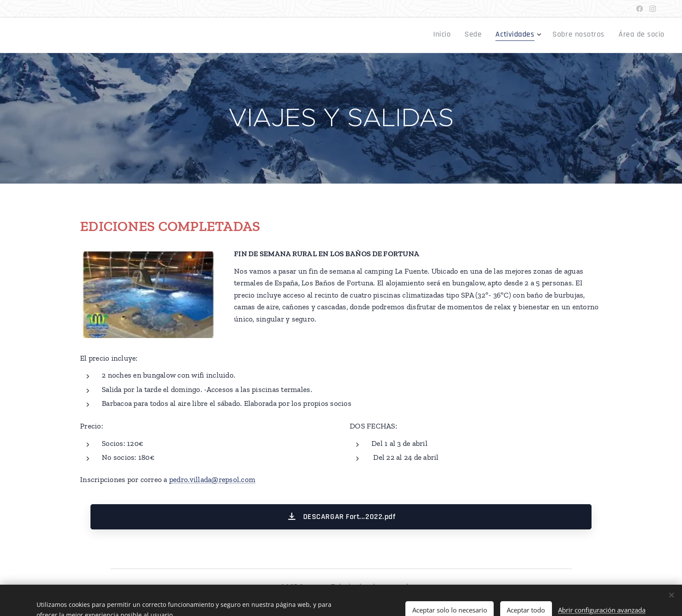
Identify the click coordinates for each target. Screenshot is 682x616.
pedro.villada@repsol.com (212, 479)
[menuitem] (602, 35)
